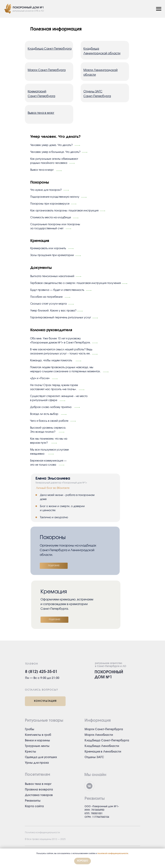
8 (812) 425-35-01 (41, 672)
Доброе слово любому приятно (51, 407)
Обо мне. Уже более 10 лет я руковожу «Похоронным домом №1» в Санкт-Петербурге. (60, 341)
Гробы (30, 729)
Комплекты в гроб (38, 735)
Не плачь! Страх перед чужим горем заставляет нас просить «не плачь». (54, 387)
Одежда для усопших (41, 757)
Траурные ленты (37, 746)
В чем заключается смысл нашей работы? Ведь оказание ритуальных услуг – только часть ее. (61, 352)
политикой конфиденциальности (113, 853)
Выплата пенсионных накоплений (52, 276)
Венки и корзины (37, 740)
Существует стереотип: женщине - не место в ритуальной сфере (59, 398)
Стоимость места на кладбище (51, 218)
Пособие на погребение (46, 297)
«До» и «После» (40, 378)
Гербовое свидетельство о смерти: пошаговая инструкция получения (76, 283)
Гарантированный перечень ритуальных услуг (61, 318)
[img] (95, 343)
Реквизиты (33, 801)
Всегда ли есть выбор (44, 414)
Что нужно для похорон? (46, 190)
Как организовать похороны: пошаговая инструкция (64, 211)
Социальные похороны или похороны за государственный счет (55, 226)
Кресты (30, 752)
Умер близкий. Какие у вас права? (53, 311)
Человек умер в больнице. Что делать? (55, 152)
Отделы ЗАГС (94, 757)
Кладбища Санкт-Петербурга (107, 740)
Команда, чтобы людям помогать (51, 361)
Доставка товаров (39, 795)
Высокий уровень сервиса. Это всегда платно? (48, 430)
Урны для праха (37, 763)
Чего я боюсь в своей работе (49, 421)
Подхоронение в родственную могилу (55, 197)
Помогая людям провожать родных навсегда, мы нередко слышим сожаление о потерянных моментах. (65, 369)
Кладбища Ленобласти (102, 746)
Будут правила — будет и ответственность (57, 290)
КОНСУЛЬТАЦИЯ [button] (45, 701)
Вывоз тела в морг (42, 170)
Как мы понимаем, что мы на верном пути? (49, 441)
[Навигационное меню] (159, 9)
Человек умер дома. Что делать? (51, 145)
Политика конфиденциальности (42, 832)
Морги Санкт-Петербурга (104, 729)
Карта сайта (34, 806)
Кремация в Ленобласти (103, 752)
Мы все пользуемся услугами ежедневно (50, 452)
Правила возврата (39, 790)
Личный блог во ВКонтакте (53, 488)
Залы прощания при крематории (52, 255)
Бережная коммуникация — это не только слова (48, 463)
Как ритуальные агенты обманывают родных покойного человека (54, 161)
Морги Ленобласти (99, 735)
